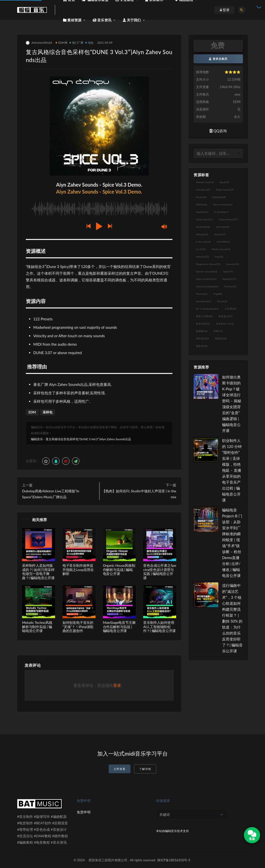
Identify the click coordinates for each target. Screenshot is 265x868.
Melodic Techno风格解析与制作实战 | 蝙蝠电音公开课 (37, 627)
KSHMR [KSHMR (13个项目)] (223, 242)
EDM (32, 412)
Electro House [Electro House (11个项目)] (223, 204)
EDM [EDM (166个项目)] (201, 204)
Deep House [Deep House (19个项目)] (225, 190)
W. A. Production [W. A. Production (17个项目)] (207, 309)
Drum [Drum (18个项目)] (201, 197)
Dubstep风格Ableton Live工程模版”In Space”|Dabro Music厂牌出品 (51, 494)
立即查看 (120, 769)
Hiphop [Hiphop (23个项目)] (202, 234)
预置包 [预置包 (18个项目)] (221, 338)
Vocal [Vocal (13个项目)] (222, 301)
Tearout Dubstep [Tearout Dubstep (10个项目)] (207, 286)
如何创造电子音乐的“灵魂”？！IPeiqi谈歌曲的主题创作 (78, 627)
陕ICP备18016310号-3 (174, 860)
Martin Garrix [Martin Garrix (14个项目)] (221, 249)
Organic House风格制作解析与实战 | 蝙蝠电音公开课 (119, 570)
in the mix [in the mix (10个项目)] (203, 242)
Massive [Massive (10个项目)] (202, 257)
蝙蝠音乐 (37, 439)
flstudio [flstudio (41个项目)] (202, 212)
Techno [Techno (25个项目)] (230, 286)
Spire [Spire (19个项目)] (228, 271)
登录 (117, 685)
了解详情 (145, 769)
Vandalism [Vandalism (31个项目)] (203, 301)
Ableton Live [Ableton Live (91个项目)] (205, 182)
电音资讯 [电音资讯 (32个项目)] (203, 324)
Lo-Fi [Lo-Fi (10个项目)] (201, 249)
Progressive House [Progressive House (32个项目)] (208, 264)
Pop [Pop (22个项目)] (219, 257)
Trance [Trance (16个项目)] (201, 294)
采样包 (48, 412)
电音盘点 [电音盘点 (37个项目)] (225, 316)
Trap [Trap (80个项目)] (218, 294)
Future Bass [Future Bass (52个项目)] (204, 219)
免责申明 (84, 812)
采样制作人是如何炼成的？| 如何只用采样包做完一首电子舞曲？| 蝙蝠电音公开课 (38, 572)
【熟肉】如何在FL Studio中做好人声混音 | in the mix (139, 494)
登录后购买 (218, 59)
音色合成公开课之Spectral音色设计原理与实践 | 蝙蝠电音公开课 (160, 572)
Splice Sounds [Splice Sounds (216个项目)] (206, 279)
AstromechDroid (39, 43)
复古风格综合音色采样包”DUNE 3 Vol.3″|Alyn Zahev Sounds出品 (88, 439)
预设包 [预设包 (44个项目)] (202, 346)
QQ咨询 (218, 131)
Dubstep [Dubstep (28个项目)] (219, 197)
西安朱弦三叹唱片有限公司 (108, 860)
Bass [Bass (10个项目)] (224, 182)
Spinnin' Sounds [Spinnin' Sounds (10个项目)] (206, 271)
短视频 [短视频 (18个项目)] (202, 331)
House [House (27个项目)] (220, 234)
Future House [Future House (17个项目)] (228, 219)
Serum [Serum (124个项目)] (233, 264)
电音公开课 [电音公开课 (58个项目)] (204, 316)
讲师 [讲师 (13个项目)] (218, 331)
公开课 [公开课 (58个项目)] (230, 309)
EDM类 (62, 43)
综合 (89, 43)
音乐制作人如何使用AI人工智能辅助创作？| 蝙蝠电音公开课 (159, 627)
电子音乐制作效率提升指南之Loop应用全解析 (78, 570)
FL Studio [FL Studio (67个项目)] (221, 212)
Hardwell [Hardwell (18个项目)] (203, 227)
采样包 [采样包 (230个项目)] (202, 338)
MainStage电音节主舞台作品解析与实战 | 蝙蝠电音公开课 (119, 627)
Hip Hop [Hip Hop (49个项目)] (223, 227)
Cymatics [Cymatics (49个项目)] (203, 190)
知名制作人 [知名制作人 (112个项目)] (225, 324)
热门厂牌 (76, 43)
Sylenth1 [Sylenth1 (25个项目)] (230, 279)
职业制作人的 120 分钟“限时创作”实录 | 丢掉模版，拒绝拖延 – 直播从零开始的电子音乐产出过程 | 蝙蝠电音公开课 (232, 470)
